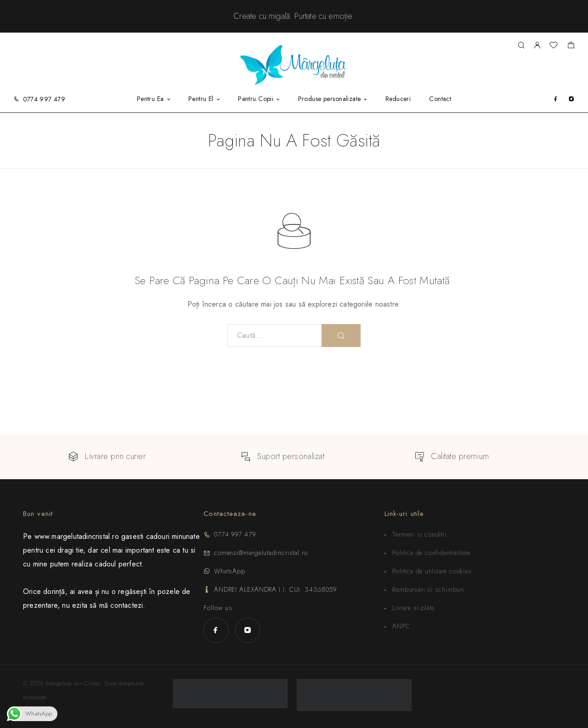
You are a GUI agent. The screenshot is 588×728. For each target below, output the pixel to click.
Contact (440, 99)
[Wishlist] (554, 46)
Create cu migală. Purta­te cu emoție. (294, 16)
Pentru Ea (150, 99)
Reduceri (398, 99)
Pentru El (201, 99)
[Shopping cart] (571, 46)
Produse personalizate (330, 99)
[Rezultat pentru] (521, 46)
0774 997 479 (44, 99)
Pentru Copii (256, 99)
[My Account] (537, 46)
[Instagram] (571, 99)
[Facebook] (556, 99)
